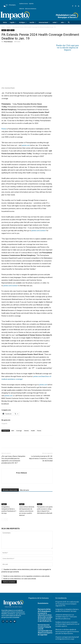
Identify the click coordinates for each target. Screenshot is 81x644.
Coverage (19, 431)
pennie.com (26, 145)
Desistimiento (44, 603)
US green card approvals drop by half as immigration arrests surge (67, 635)
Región (9, 27)
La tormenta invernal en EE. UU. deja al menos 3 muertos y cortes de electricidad (41, 458)
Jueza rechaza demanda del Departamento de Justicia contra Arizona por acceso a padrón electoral (27, 511)
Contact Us (76, 642)
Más (8, 30)
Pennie (4, 129)
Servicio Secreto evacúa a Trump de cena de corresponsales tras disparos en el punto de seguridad (45, 628)
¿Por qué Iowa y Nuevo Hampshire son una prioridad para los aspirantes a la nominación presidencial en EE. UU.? (13, 460)
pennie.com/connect (39, 231)
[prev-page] (3, 520)
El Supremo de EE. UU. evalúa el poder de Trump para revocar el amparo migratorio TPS (67, 604)
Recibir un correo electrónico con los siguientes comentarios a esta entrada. (27, 576)
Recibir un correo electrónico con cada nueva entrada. (20, 579)
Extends (26, 431)
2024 (13, 431)
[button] (69, 23)
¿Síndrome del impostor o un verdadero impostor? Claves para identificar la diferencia (67, 616)
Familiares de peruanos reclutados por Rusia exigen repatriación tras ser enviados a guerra (67, 623)
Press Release (8, 42)
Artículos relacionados (10, 490)
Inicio (3, 27)
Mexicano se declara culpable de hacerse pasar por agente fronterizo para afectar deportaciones (66, 629)
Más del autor (25, 490)
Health (33, 431)
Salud (12, 30)
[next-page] (6, 520)
